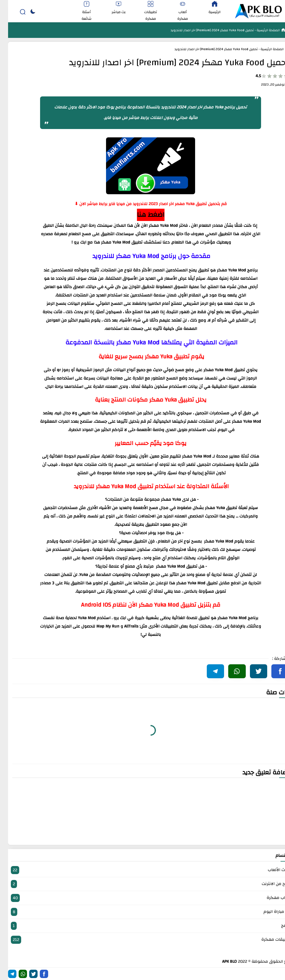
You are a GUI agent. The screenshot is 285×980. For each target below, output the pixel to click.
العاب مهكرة (142, 898)
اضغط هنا (143, 215)
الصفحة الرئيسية (260, 30)
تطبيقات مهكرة (142, 940)
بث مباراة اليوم (142, 912)
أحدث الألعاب (142, 870)
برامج (142, 926)
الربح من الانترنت (142, 884)
